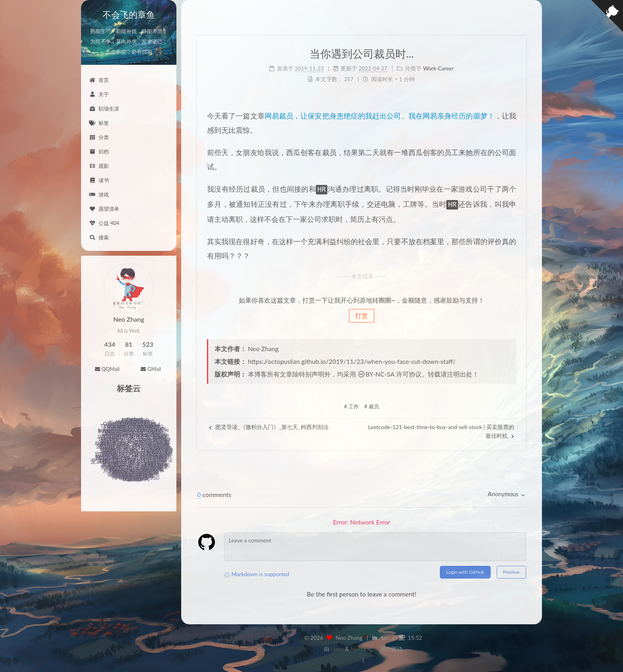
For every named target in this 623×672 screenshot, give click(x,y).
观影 (99, 166)
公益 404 (104, 223)
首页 (99, 80)
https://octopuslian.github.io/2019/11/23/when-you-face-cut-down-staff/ (352, 360)
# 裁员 (372, 405)
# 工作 (351, 405)
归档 (99, 151)
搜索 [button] (99, 237)
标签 (99, 123)
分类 (99, 137)
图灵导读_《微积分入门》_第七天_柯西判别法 (269, 425)
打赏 (362, 314)
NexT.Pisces (365, 647)
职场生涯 (104, 109)
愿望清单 (104, 209)
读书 (99, 180)
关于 (99, 94)
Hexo (337, 647)
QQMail (107, 369)
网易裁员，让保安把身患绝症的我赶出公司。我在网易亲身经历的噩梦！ (380, 116)
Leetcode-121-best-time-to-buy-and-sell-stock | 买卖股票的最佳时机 (441, 430)
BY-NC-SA (376, 372)
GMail (151, 369)
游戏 (99, 194)
